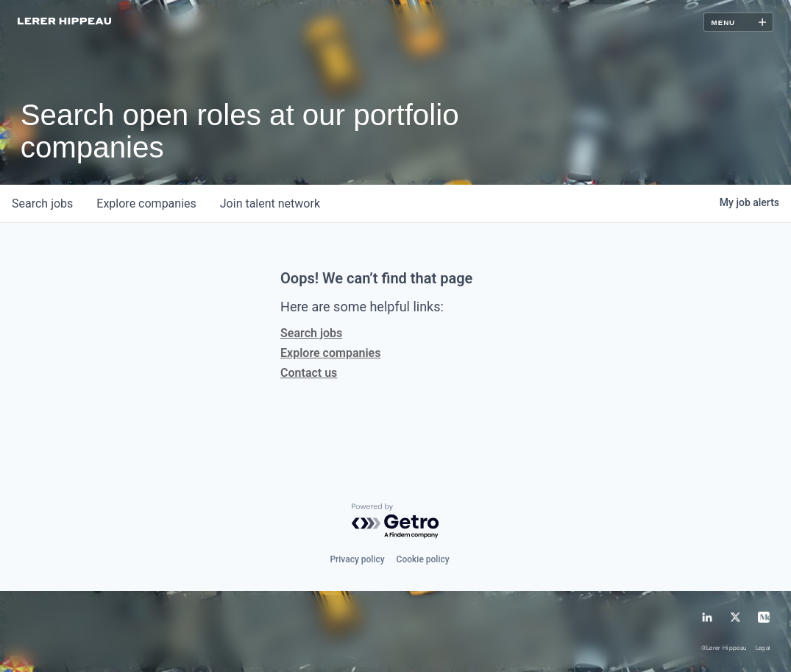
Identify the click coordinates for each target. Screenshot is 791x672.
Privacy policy (357, 559)
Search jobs (311, 333)
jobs (42, 204)
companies (146, 204)
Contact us (309, 373)
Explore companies (330, 353)
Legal (763, 648)
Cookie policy (423, 559)
